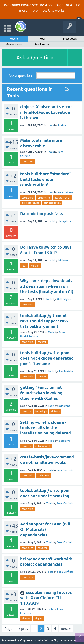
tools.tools (28, 161)
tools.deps (28, 305)
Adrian (62, 125)
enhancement (43, 446)
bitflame (63, 260)
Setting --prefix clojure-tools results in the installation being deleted (45, 428)
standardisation (52, 203)
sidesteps (64, 406)
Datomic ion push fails (42, 214)
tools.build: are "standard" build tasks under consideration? (46, 179)
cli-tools (55, 411)
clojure (39, 619)
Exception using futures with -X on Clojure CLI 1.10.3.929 (46, 598)
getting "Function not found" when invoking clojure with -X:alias (41, 393)
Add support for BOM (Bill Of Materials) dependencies (45, 530)
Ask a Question (35, 58)
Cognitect (26, 640)
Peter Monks (66, 192)
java (24, 266)
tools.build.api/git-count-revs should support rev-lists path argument (44, 321)
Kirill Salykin (64, 299)
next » (66, 629)
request (42, 342)
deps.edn (43, 548)
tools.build (28, 198)
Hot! (42, 39)
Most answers (14, 44)
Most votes (70, 39)
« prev (23, 629)
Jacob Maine (66, 371)
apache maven (62, 198)
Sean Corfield (65, 470)
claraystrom (65, 221)
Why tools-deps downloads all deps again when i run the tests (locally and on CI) (47, 286)
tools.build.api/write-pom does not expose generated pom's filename (47, 358)
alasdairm (64, 441)
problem (26, 411)
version (35, 266)
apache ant (44, 198)
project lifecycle (31, 203)
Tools (50, 125)
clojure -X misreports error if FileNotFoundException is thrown (46, 112)
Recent (14, 39)
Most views (42, 44)
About (50, 5)
